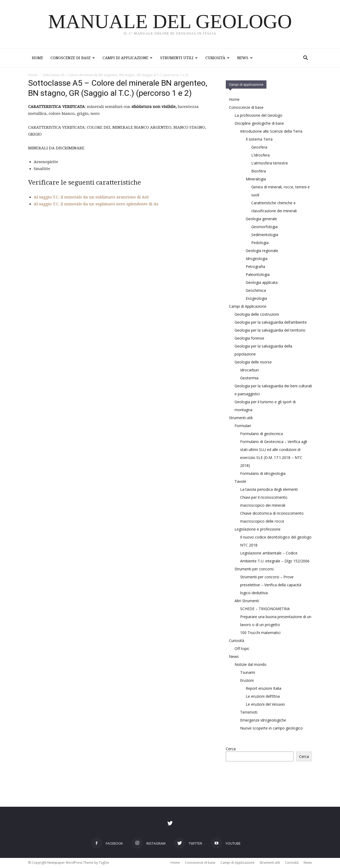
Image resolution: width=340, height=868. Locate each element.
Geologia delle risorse (253, 363)
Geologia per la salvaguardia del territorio (270, 331)
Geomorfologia (264, 227)
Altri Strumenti (247, 601)
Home (37, 58)
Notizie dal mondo (250, 665)
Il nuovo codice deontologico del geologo (276, 538)
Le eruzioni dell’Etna (263, 697)
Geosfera (259, 148)
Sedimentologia (265, 235)
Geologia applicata (262, 283)
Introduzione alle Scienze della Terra (271, 132)
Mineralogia (256, 179)
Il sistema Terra (259, 140)
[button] (305, 58)
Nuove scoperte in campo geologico (271, 729)
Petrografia (255, 267)
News (245, 58)
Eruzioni (247, 681)
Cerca (231, 749)
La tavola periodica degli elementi (269, 490)
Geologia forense (249, 339)
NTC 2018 (249, 546)
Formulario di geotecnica (262, 434)
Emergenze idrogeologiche (263, 721)
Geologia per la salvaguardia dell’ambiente (271, 323)
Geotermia (249, 378)
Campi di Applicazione (127, 58)
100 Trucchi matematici (260, 633)
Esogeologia (256, 299)
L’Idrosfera (260, 156)
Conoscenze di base (73, 58)
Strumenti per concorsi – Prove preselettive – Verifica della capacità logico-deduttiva (271, 585)
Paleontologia (258, 275)
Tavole (240, 482)
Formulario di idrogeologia (263, 474)
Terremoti (249, 713)
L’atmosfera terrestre (270, 164)
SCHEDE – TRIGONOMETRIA (265, 609)
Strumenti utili (179, 58)
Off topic (242, 649)
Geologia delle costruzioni (257, 315)
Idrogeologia (257, 259)
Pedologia (260, 243)
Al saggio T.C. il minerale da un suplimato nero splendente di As (96, 205)
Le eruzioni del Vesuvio (265, 705)
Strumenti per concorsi (254, 569)
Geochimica (256, 291)
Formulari (243, 426)
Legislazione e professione (258, 530)
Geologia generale (261, 219)
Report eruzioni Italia (263, 689)
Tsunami (248, 673)
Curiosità (217, 58)
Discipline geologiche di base (259, 124)
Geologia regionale (262, 251)
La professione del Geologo (258, 116)
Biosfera (259, 172)
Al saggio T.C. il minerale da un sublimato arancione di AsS (91, 198)
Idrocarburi (249, 370)
